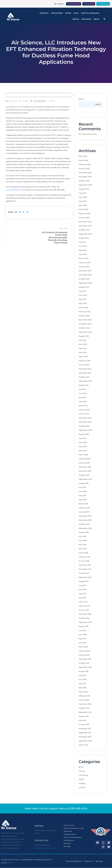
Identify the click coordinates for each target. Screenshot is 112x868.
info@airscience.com (48, 848)
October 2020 (84, 426)
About (97, 19)
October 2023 (84, 279)
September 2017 (85, 577)
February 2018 (84, 557)
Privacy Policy (69, 825)
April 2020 (83, 451)
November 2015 (85, 659)
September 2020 (85, 430)
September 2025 (85, 185)
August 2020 (84, 434)
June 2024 (83, 246)
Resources (86, 19)
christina (25, 101)
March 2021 (83, 406)
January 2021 (84, 414)
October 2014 (84, 708)
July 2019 (82, 487)
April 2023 (83, 303)
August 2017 (84, 581)
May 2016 (82, 639)
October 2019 (84, 475)
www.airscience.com (14, 190)
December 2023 (85, 271)
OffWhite (10, 863)
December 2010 (85, 737)
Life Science (83, 775)
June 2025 (83, 197)
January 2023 (84, 316)
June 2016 (83, 635)
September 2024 (85, 234)
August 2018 (84, 532)
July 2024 (83, 242)
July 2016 (82, 630)
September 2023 (85, 283)
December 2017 (85, 565)
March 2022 (83, 357)
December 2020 (85, 418)
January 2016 (84, 655)
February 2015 (84, 696)
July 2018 (82, 536)
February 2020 (85, 459)
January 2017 (84, 610)
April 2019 (83, 500)
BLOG (81, 767)
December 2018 (85, 516)
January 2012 (84, 724)
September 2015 (85, 667)
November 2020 (85, 422)
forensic (82, 771)
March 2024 (83, 258)
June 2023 (83, 295)
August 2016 (84, 626)
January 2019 (84, 512)
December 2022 (85, 320)
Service (76, 19)
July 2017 (82, 586)
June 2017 (83, 590)
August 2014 (84, 716)
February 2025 (84, 214)
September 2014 (85, 712)
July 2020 (83, 438)
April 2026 (83, 156)
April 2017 (83, 598)
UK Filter (82, 788)
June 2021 (83, 393)
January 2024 (84, 267)
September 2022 (85, 332)
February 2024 (85, 263)
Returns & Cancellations (73, 837)
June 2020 (83, 442)
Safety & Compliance (90, 13)
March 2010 (83, 745)
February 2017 (84, 606)
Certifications (69, 840)
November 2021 (85, 373)
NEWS (52, 101)
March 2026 (83, 160)
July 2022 (82, 340)
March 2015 (83, 692)
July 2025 (82, 193)
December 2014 (85, 704)
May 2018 (82, 545)
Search (81, 99)
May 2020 (83, 447)
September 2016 (85, 622)
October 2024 (84, 230)
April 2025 (83, 205)
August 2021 (84, 385)
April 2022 (83, 353)
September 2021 (85, 381)
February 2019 (84, 508)
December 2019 (85, 467)
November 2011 (85, 729)
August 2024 (84, 238)
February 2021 (84, 410)
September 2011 (85, 733)
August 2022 (84, 336)
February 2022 (85, 361)
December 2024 (85, 222)
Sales (76, 13)
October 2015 (84, 663)
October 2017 (84, 573)
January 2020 (84, 463)
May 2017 (82, 594)
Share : (11, 212)
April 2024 (83, 254)
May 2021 (82, 397)
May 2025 (82, 201)
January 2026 (84, 169)
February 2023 (84, 312)
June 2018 (83, 541)
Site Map (67, 846)
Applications (57, 13)
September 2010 (85, 741)
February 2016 (84, 651)
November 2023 (85, 275)
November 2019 (85, 471)
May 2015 (82, 684)
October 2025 (84, 181)
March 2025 (83, 209)
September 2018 (85, 528)
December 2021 (85, 369)
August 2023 (84, 287)
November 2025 (85, 177)
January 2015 (84, 700)
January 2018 (84, 561)
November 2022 (85, 324)
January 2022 (84, 365)
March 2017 (83, 602)
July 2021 (82, 389)
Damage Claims (70, 834)
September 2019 (85, 479)
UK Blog (82, 783)
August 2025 (84, 189)
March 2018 (83, 553)
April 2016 (83, 643)
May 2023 (82, 299)
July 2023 (82, 291)
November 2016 (85, 614)
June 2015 (83, 680)
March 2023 (83, 308)
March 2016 (83, 647)
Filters (68, 13)
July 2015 (82, 675)
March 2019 (83, 504)
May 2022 (83, 348)
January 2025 (84, 218)
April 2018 (83, 549)
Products (44, 13)
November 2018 (85, 520)
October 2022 (84, 328)
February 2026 (85, 164)
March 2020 (83, 455)
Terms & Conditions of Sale (74, 828)
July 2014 (82, 720)
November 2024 (85, 226)
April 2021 (83, 402)
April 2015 (82, 688)
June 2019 (83, 491)
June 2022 (83, 344)
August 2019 (84, 483)
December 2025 (85, 173)
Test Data (67, 843)
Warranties (68, 831)
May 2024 (83, 250)
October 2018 (84, 524)
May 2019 (82, 496)
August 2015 (84, 671)
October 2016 (84, 618)
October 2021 (84, 377)
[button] (104, 19)
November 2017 (85, 569)
